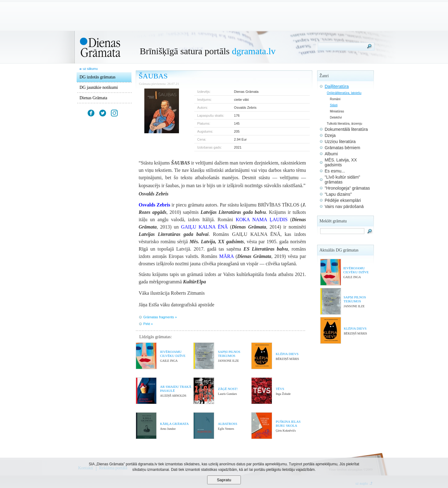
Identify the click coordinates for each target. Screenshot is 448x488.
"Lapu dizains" (338, 194)
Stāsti (334, 105)
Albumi (331, 154)
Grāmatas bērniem (343, 148)
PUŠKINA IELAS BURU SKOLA (288, 424)
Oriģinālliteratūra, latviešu (344, 93)
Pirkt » (148, 324)
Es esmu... (335, 171)
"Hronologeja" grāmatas (347, 188)
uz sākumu (90, 69)
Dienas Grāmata (94, 98)
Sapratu (224, 480)
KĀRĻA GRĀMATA (174, 424)
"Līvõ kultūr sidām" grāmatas (343, 180)
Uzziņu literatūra (340, 142)
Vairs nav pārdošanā (344, 206)
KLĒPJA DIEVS (287, 354)
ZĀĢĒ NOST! (228, 389)
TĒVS (280, 389)
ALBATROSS (228, 424)
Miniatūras (337, 111)
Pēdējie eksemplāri (343, 200)
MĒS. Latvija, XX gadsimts (341, 162)
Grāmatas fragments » (160, 317)
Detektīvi (336, 117)
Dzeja (330, 135)
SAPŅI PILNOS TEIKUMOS (229, 354)
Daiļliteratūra (337, 86)
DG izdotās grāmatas (98, 77)
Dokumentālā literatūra (346, 129)
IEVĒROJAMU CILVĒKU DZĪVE (173, 354)
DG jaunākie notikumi (99, 87)
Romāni (335, 99)
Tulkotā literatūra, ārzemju (345, 124)
